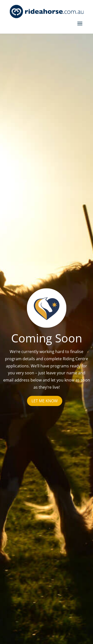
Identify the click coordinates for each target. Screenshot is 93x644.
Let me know (45, 401)
